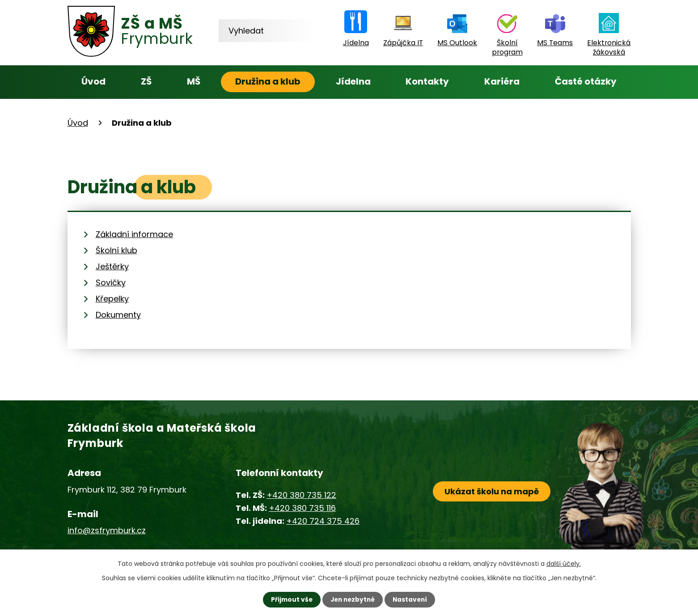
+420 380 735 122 (301, 495)
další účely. (564, 564)
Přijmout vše (290, 599)
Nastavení (412, 599)
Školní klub (116, 250)
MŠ (194, 81)
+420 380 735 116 (302, 508)
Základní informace (134, 234)
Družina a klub (268, 81)
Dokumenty (118, 315)
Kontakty (427, 81)
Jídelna (353, 81)
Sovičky (111, 283)
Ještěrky (112, 266)
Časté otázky (586, 81)
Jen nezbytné (353, 599)
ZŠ (146, 81)
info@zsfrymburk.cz (107, 530)
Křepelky (112, 299)
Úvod (93, 81)
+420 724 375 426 (323, 521)
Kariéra (502, 81)
